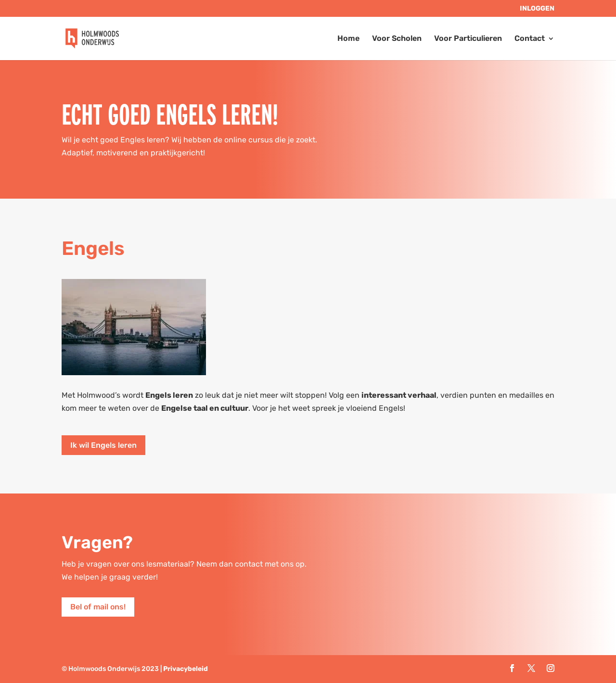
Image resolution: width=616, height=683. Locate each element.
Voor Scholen (397, 39)
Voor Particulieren (468, 39)
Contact (530, 39)
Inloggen (537, 9)
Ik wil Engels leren (103, 445)
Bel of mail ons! (98, 607)
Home (348, 39)
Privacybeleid (186, 669)
